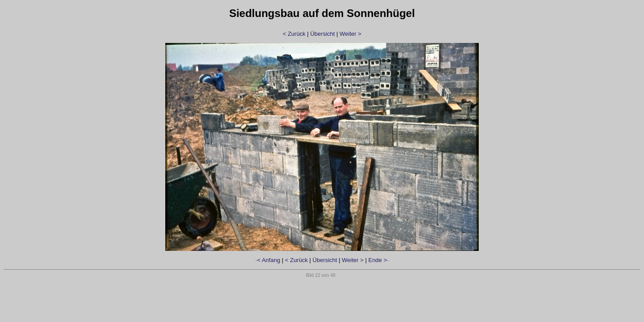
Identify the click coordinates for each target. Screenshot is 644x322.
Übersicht (323, 34)
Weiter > (350, 34)
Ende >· (378, 260)
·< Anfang (268, 260)
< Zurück (294, 34)
